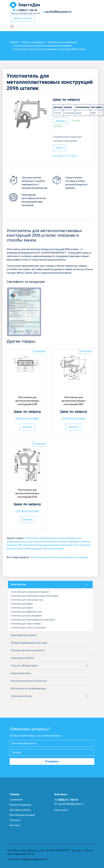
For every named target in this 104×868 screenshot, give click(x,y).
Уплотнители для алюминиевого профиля (30, 592)
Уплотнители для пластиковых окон (27, 600)
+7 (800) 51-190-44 (27, 10)
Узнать (59, 148)
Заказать (61, 121)
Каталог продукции (20, 805)
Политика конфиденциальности (27, 859)
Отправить (52, 761)
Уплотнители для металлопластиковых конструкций (59, 557)
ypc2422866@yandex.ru (58, 12)
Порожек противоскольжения (50, 542)
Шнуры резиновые (21, 673)
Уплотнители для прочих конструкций (28, 628)
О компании (16, 800)
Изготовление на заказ (22, 815)
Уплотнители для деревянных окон (26, 612)
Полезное (15, 820)
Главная (14, 794)
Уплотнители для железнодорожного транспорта (33, 620)
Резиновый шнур (44, 545)
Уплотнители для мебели (22, 608)
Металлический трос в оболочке (72, 545)
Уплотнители (31, 538)
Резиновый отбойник (79, 542)
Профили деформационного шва (29, 643)
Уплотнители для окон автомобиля (26, 616)
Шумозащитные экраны (53, 538)
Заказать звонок (23, 18)
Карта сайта (61, 810)
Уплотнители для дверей (22, 604)
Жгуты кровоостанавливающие (24, 549)
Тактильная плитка (53, 549)
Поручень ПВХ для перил (20, 545)
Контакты (15, 825)
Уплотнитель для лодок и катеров (26, 624)
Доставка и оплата (20, 810)
